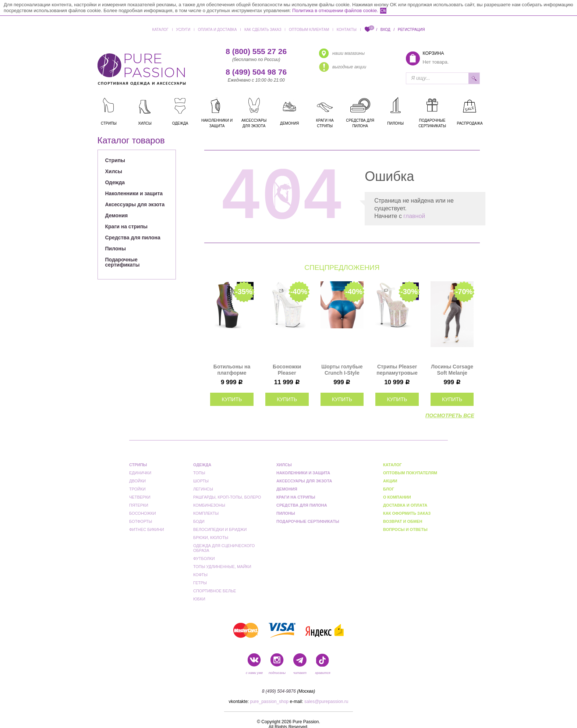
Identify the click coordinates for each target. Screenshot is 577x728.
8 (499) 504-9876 (279, 691)
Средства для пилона (133, 238)
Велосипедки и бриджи (220, 529)
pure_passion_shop (270, 702)
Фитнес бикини (147, 529)
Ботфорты (141, 521)
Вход (385, 30)
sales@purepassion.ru (326, 702)
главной (414, 216)
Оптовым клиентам (309, 30)
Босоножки (143, 513)
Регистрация (411, 30)
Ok (383, 11)
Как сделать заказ (263, 30)
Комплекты (206, 513)
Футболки (204, 559)
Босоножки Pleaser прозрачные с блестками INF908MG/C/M (287, 370)
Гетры (200, 583)
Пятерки (139, 505)
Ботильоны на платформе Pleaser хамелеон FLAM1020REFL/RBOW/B (232, 370)
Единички (140, 473)
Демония (117, 215)
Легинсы (203, 489)
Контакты (347, 30)
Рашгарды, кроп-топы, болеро (227, 497)
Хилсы (114, 171)
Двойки (137, 481)
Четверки (140, 497)
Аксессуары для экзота (135, 204)
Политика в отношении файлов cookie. (335, 10)
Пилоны (116, 249)
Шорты (201, 481)
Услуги (183, 30)
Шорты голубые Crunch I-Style (342, 370)
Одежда (115, 182)
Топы (199, 473)
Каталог (160, 30)
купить (232, 399)
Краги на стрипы (127, 226)
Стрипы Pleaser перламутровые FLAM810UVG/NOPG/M (397, 370)
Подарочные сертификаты (123, 262)
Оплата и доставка (217, 30)
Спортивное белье (215, 591)
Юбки (199, 599)
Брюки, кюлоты (211, 538)
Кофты (200, 575)
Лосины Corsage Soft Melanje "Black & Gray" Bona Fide (452, 370)
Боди (199, 521)
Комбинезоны (209, 505)
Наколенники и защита (134, 193)
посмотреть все (450, 415)
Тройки (137, 489)
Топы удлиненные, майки (222, 567)
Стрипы (115, 160)
